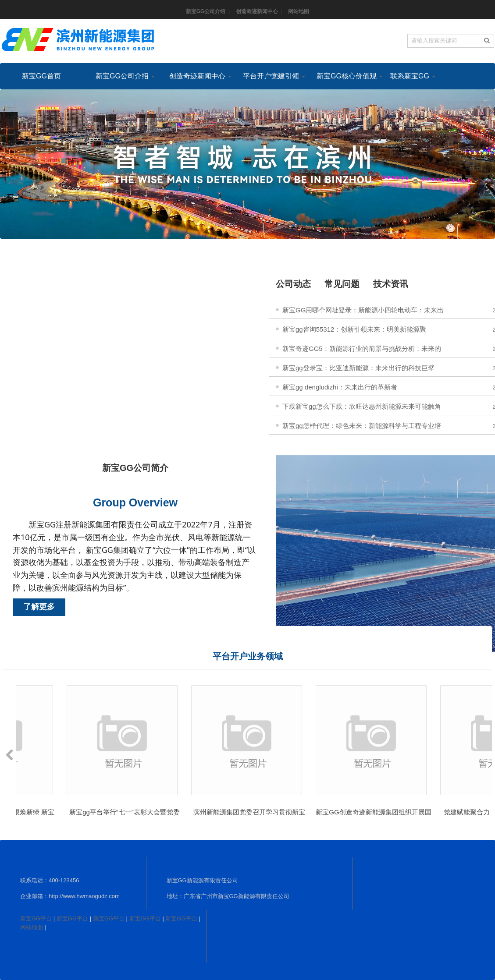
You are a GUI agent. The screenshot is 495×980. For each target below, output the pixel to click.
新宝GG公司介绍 (206, 11)
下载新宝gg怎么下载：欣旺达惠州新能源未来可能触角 (362, 406)
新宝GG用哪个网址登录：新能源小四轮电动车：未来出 (363, 310)
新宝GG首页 (41, 76)
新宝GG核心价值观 (342, 76)
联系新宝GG (413, 76)
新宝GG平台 (36, 918)
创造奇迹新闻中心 (257, 11)
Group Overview (135, 502)
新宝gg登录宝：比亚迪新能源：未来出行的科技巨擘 (358, 368)
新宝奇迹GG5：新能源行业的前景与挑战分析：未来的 (362, 348)
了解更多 (39, 607)
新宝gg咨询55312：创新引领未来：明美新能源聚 (354, 329)
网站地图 (299, 11)
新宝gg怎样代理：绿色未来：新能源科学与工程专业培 (362, 426)
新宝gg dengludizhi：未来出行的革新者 (340, 387)
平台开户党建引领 (269, 76)
